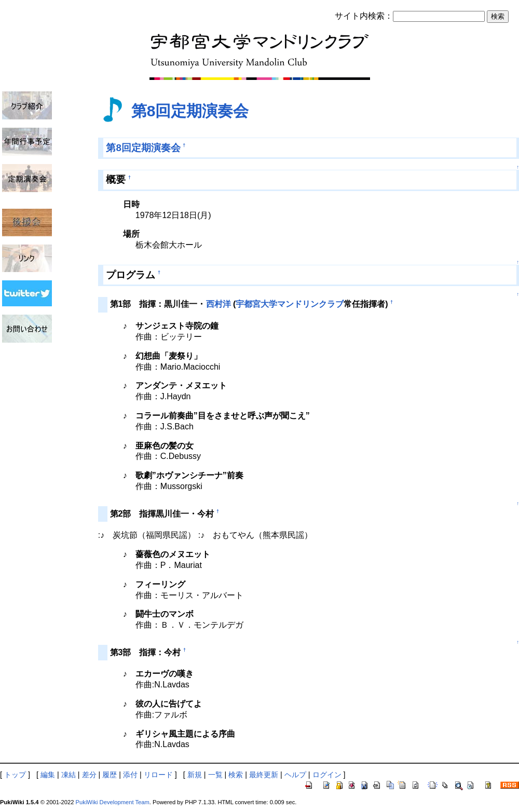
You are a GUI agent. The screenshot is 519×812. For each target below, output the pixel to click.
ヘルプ (295, 775)
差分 (89, 775)
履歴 (110, 775)
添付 (130, 775)
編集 (48, 775)
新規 (195, 775)
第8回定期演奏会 (190, 111)
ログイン (327, 775)
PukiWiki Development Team (113, 802)
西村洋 (218, 304)
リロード (158, 775)
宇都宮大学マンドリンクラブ (290, 304)
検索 (236, 775)
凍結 (69, 775)
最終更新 (264, 775)
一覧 (215, 775)
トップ (15, 775)
